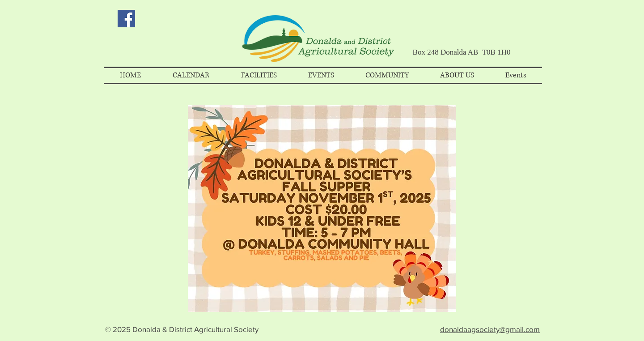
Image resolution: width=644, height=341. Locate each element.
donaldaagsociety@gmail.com (490, 329)
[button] (191, 75)
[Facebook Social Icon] (126, 19)
